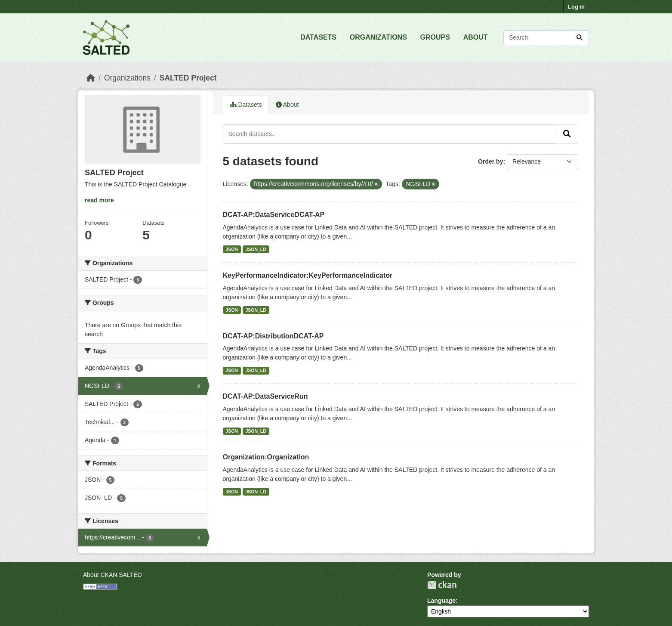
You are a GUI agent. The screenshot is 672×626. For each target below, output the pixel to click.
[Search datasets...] (546, 38)
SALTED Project (188, 78)
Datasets (246, 105)
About (287, 105)
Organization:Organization (266, 457)
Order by (490, 161)
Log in (576, 7)
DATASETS (318, 37)
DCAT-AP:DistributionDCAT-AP (273, 336)
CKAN (442, 585)
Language (441, 601)
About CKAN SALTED (113, 575)
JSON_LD (256, 249)
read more (99, 200)
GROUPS (435, 37)
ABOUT (476, 37)
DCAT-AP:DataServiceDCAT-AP (274, 215)
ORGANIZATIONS (378, 37)
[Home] (91, 78)
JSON (232, 249)
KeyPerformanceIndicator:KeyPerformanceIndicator (308, 275)
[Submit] (580, 38)
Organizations (127, 78)
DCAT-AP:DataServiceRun (265, 396)
